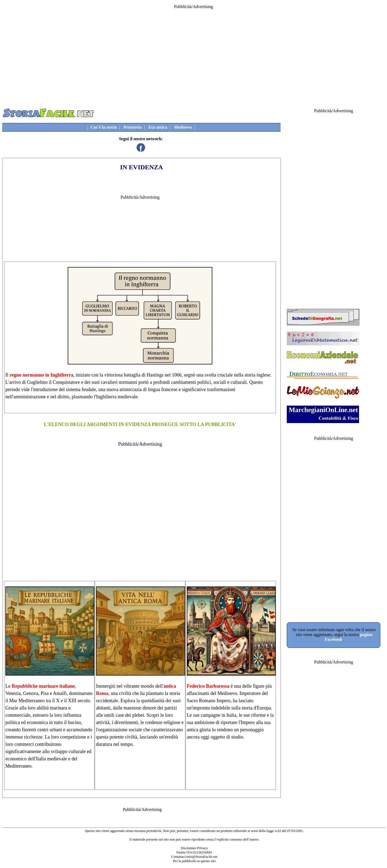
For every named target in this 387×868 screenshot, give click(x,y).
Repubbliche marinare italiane (43, 686)
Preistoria (133, 127)
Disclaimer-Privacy (194, 848)
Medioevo (183, 127)
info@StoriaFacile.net (202, 857)
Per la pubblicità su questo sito (194, 861)
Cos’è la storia (104, 127)
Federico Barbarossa (208, 686)
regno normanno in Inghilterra (42, 375)
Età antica (158, 127)
